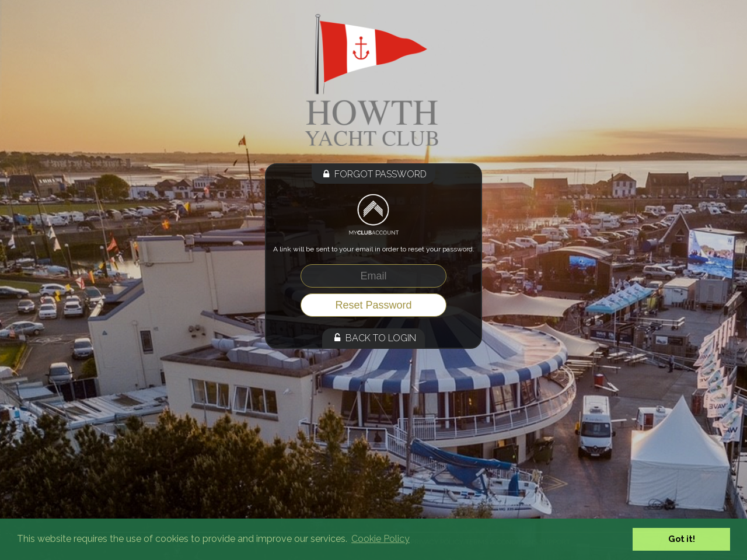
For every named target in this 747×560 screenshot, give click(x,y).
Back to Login (373, 338)
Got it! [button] (682, 539)
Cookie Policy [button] (381, 539)
